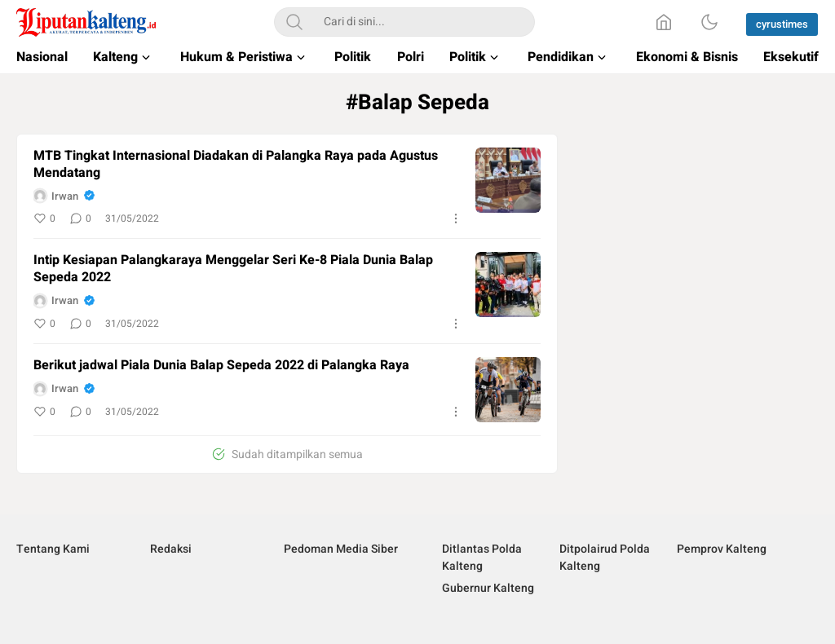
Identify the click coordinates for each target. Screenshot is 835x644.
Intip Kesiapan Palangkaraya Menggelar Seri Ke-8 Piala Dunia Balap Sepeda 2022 (233, 269)
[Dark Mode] (709, 22)
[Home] (664, 22)
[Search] (294, 22)
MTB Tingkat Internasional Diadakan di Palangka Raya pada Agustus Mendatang (236, 165)
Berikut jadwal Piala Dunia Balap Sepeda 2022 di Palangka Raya (221, 366)
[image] (508, 180)
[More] (456, 218)
